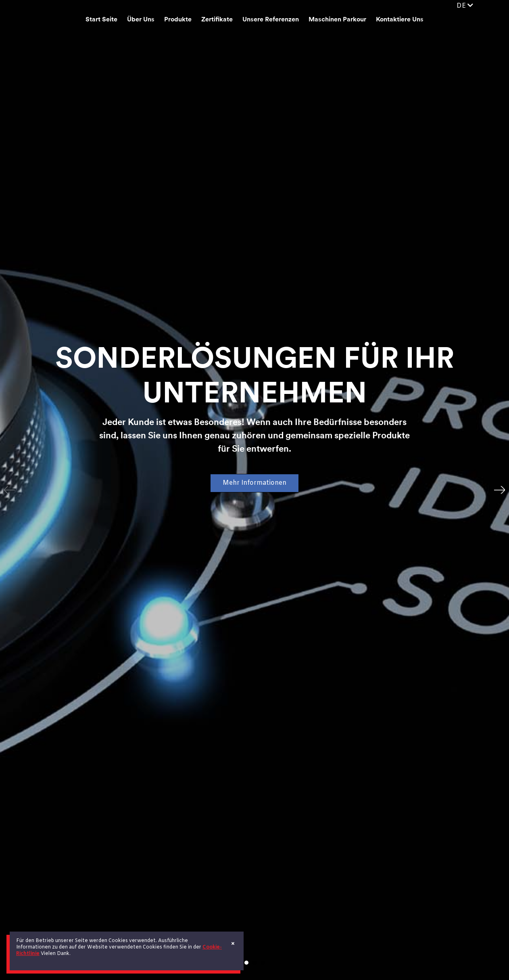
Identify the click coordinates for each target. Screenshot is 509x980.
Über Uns (141, 20)
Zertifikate (217, 20)
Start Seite (101, 20)
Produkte (178, 20)
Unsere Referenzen (271, 20)
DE (465, 6)
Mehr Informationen (255, 483)
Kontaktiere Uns (400, 20)
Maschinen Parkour (337, 20)
